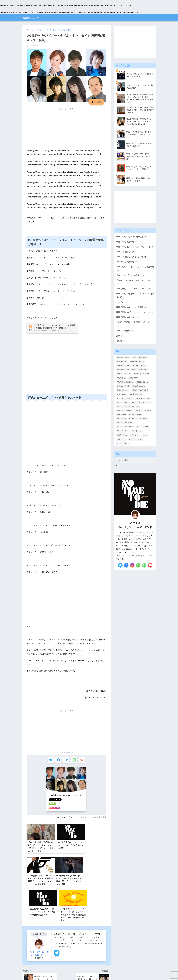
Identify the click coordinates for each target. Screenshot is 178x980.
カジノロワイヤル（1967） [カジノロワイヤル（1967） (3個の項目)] (125, 431)
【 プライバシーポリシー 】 (89, 971)
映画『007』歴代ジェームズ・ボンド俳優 (134, 249)
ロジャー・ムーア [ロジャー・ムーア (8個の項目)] (122, 370)
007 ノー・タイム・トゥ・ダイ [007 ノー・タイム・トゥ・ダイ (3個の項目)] (138, 427)
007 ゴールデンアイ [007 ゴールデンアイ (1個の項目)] (123, 411)
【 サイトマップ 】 (67, 971)
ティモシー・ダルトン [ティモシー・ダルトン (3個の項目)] (137, 370)
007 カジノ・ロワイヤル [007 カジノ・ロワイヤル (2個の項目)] (143, 419)
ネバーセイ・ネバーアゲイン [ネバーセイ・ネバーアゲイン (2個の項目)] (125, 435)
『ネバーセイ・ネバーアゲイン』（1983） (135, 286)
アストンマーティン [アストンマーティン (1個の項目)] (123, 440)
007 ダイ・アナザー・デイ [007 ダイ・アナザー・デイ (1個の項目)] (125, 419)
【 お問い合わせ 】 (111, 971)
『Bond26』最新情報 (127, 266)
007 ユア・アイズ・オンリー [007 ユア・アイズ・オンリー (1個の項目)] (140, 399)
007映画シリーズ (33, 18)
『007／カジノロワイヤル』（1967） (134, 293)
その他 (121, 349)
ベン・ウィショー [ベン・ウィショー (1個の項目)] (137, 440)
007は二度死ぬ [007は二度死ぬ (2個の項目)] (121, 386)
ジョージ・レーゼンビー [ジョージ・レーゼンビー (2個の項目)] (139, 366)
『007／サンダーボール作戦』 (131, 279)
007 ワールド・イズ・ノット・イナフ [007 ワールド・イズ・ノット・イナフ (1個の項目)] (128, 415)
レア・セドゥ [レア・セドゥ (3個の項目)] (134, 444)
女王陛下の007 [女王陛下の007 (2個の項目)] (133, 386)
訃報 (120, 344)
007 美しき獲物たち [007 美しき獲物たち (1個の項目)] (136, 403)
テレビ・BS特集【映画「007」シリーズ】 (135, 332)
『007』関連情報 (126, 339)
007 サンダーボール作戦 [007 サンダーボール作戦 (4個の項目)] (142, 382)
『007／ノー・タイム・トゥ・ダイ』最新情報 (87, 818)
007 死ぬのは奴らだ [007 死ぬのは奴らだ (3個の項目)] (142, 391)
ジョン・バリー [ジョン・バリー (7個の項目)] (121, 448)
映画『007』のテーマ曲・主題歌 (132, 312)
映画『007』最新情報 (127, 242)
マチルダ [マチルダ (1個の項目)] (144, 444)
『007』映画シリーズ (127, 256)
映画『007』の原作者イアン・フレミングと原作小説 (134, 300)
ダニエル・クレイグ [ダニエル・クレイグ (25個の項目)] (139, 374)
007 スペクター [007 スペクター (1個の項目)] (121, 427)
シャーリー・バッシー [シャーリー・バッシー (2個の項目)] (136, 448)
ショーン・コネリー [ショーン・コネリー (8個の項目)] (123, 366)
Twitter (57, 925)
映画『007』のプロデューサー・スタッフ (134, 319)
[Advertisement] (66, 127)
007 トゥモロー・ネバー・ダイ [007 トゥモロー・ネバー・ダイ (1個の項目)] (141, 411)
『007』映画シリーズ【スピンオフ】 (134, 261)
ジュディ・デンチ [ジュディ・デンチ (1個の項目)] (122, 444)
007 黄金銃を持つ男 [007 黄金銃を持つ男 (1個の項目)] (123, 395)
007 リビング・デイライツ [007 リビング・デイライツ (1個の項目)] (125, 407)
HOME (89, 966)
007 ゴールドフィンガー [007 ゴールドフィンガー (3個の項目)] (124, 382)
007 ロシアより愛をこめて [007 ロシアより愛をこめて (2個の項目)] (140, 378)
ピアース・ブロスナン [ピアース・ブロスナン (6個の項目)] (123, 374)
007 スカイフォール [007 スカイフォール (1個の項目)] (135, 423)
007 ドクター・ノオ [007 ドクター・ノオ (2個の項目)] (123, 378)
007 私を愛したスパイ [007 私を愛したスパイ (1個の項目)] (138, 395)
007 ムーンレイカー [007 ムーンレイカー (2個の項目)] (123, 399)
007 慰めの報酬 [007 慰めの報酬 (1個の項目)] (121, 423)
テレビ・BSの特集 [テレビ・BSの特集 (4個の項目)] (143, 435)
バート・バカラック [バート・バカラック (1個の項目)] (123, 452)
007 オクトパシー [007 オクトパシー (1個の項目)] (122, 403)
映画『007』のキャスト (128, 325)
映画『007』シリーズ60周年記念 (132, 237)
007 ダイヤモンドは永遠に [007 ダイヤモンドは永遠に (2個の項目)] (125, 391)
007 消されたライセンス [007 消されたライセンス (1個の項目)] (143, 407)
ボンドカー (123, 307)
